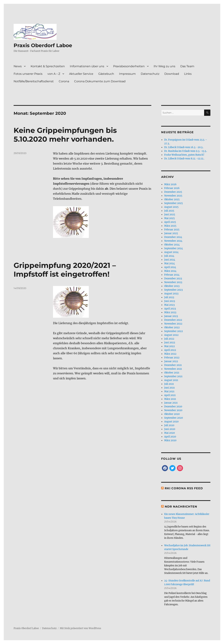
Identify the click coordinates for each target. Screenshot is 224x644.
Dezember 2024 (173, 237)
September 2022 (174, 331)
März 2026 (170, 184)
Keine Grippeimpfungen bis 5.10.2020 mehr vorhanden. (65, 135)
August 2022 (171, 335)
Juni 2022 (170, 343)
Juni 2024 (170, 260)
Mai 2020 (169, 433)
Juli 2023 (169, 297)
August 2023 (171, 294)
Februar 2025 (172, 230)
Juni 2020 (170, 429)
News (18, 66)
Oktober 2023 (172, 286)
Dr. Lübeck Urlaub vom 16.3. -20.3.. (184, 147)
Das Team (187, 66)
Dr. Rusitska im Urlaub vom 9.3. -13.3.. (186, 151)
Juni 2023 (170, 301)
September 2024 (174, 248)
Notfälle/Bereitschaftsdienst (34, 81)
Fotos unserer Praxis (28, 74)
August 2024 (171, 252)
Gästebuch (106, 74)
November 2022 (173, 324)
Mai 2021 (169, 391)
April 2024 (170, 267)
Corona (64, 81)
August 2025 (171, 207)
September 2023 (173, 290)
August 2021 (171, 380)
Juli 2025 (169, 211)
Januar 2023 (171, 316)
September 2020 (174, 418)
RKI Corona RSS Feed (184, 488)
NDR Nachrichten (181, 507)
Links (188, 74)
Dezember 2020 (173, 407)
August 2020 (171, 422)
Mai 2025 (169, 218)
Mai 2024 (169, 263)
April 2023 (170, 309)
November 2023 (173, 282)
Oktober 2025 (172, 199)
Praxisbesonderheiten (129, 66)
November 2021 (173, 369)
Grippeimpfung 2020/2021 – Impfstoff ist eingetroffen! (65, 270)
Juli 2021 (169, 384)
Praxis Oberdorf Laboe (43, 45)
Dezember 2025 (173, 192)
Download (172, 74)
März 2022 (170, 354)
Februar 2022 (172, 358)
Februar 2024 (172, 275)
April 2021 (170, 395)
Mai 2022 (169, 346)
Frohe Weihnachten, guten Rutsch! (184, 155)
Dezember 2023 (173, 279)
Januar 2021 (171, 403)
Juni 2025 (170, 215)
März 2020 (170, 440)
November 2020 (173, 410)
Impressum (127, 74)
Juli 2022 (169, 339)
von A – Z (54, 74)
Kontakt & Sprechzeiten (48, 66)
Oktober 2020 (172, 414)
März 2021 (170, 399)
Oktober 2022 (172, 327)
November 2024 (173, 241)
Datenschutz (150, 74)
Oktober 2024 (172, 245)
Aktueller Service (81, 74)
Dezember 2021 (173, 365)
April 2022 (170, 350)
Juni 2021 (169, 388)
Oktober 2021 (172, 373)
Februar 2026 (172, 188)
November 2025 (173, 196)
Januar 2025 (171, 233)
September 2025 (174, 203)
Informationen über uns (87, 66)
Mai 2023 (169, 305)
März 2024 (170, 271)
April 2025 (170, 222)
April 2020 (170, 437)
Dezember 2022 (173, 320)
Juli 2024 (169, 256)
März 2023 (170, 312)
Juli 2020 (169, 425)
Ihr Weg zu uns (164, 66)
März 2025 (170, 226)
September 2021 (173, 376)
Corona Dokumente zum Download (100, 81)
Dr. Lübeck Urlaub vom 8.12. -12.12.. (184, 159)
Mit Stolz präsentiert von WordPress (80, 628)
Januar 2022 (171, 361)
